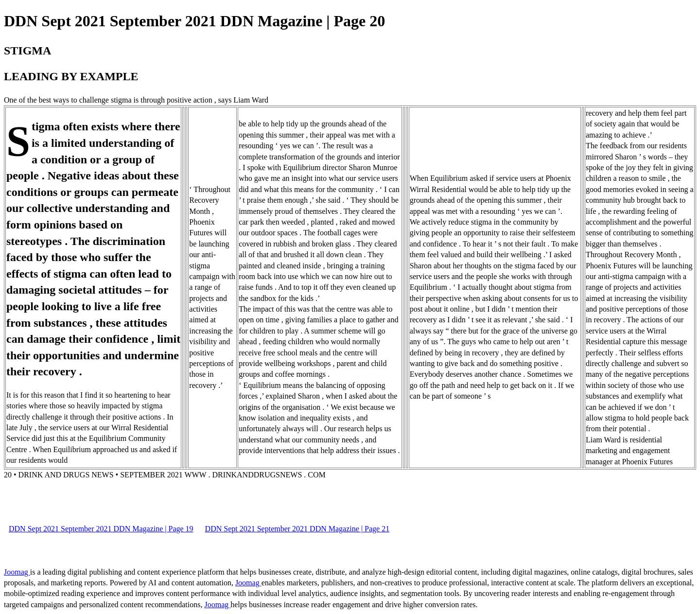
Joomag (17, 572)
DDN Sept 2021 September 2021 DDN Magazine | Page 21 (297, 529)
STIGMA (27, 51)
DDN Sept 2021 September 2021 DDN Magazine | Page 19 (101, 529)
